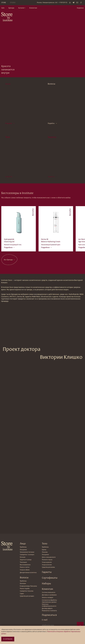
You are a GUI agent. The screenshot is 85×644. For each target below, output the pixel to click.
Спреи (22, 594)
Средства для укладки (27, 596)
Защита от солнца (26, 560)
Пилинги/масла (47, 560)
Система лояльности (49, 592)
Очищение (45, 555)
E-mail (45, 620)
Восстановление (25, 565)
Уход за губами (25, 570)
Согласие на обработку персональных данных (49, 601)
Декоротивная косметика (28, 572)
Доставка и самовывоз (49, 595)
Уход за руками (47, 562)
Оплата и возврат (48, 597)
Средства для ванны (48, 567)
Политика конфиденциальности (49, 605)
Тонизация (23, 562)
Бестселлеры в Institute (17, 193)
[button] (22, 8)
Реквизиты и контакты (49, 611)
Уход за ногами (47, 565)
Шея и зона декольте (49, 557)
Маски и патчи (25, 567)
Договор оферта (47, 608)
